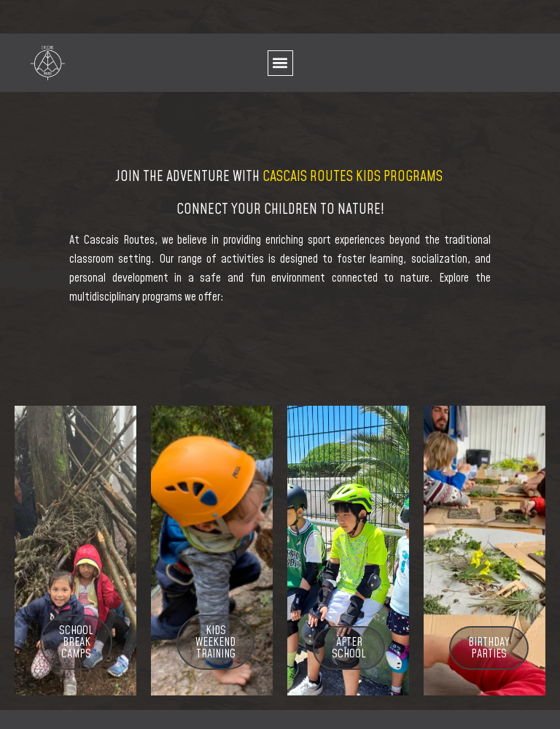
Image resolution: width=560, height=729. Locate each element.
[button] (280, 63)
